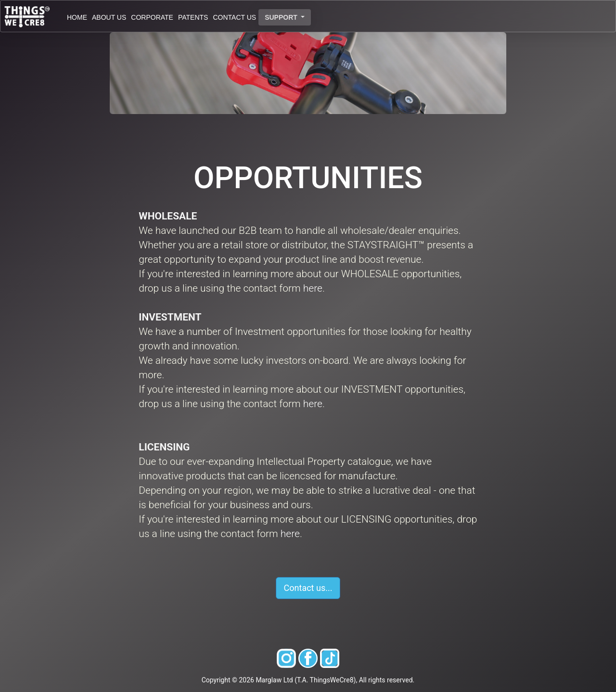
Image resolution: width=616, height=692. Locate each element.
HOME (77, 17)
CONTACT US (234, 17)
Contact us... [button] (308, 588)
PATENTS (193, 17)
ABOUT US (109, 17)
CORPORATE (152, 17)
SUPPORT (282, 17)
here (313, 288)
